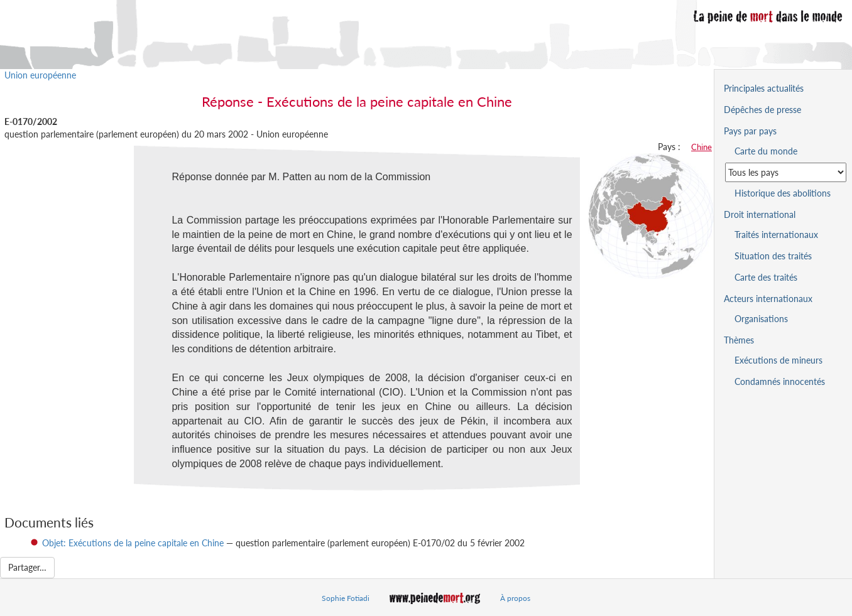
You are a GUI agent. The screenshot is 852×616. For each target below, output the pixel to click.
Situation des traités (773, 256)
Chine (702, 147)
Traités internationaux (776, 235)
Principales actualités (764, 88)
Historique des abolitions (783, 193)
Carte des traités (766, 277)
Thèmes (739, 340)
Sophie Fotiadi (346, 598)
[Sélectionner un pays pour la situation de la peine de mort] (786, 172)
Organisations (761, 319)
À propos (515, 598)
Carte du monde (766, 151)
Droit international (760, 214)
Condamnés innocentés (780, 381)
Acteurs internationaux (768, 299)
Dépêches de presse (762, 110)
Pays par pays (750, 131)
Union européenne (40, 75)
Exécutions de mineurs (778, 360)
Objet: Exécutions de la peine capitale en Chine (133, 543)
